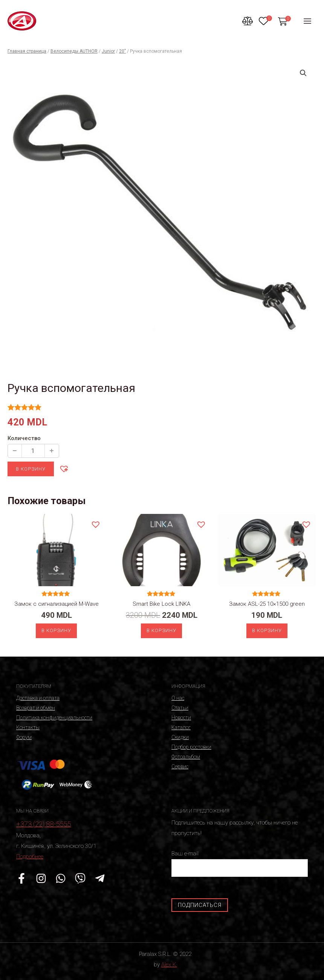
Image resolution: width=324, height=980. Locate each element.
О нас (178, 698)
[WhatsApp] (61, 878)
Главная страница (27, 51)
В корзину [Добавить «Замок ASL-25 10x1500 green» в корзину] (267, 630)
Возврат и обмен (36, 708)
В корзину (31, 469)
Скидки (180, 737)
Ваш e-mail (240, 863)
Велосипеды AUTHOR (74, 51)
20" (122, 51)
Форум (24, 737)
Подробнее (30, 857)
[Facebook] (21, 878)
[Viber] (80, 878)
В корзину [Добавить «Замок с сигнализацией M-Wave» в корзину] (56, 630)
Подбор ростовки (191, 747)
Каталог (181, 727)
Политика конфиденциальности (54, 718)
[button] (64, 468)
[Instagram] (41, 878)
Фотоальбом (186, 757)
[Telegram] (100, 878)
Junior (108, 51)
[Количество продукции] (33, 451)
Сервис (180, 767)
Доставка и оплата (38, 698)
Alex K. (169, 965)
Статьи (180, 708)
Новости (181, 718)
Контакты (28, 727)
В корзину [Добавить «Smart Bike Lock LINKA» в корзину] (161, 630)
